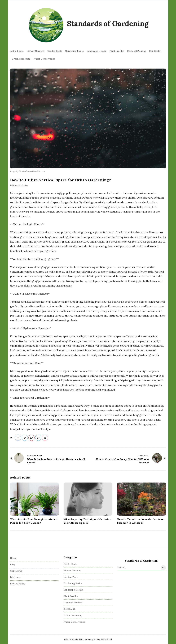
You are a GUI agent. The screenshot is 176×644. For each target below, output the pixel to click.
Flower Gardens (35, 51)
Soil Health (155, 51)
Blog (13, 564)
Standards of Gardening (108, 23)
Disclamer (15, 577)
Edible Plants (17, 51)
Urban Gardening (21, 59)
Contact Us (16, 571)
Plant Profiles (117, 51)
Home (13, 558)
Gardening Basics (74, 51)
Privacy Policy (18, 584)
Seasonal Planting (137, 51)
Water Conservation (44, 59)
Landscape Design (97, 51)
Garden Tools (55, 51)
